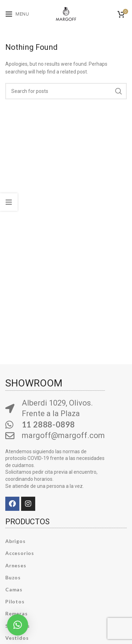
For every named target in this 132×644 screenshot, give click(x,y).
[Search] (66, 91)
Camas (14, 589)
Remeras (17, 613)
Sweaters (17, 626)
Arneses (16, 565)
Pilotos (15, 601)
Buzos (13, 577)
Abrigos (15, 541)
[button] (18, 625)
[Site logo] (66, 13)
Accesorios (20, 553)
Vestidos (17, 638)
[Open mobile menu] (17, 14)
